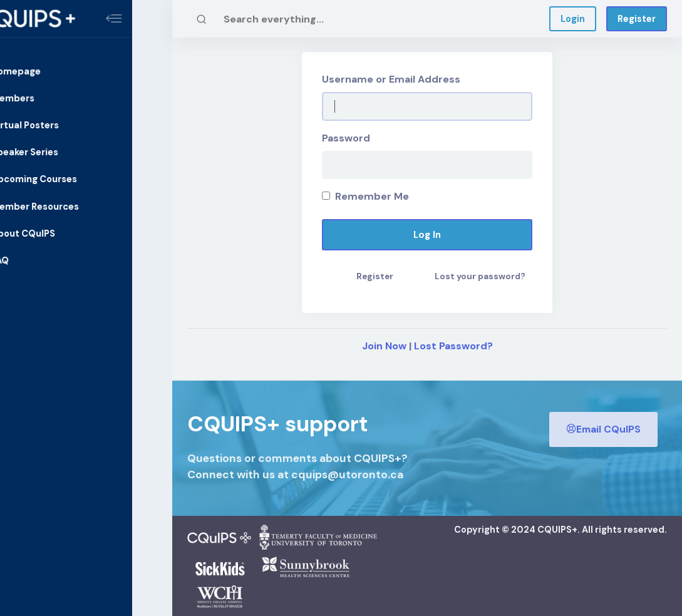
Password (346, 138)
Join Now (384, 346)
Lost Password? (453, 346)
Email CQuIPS (603, 429)
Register (637, 19)
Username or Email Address (391, 79)
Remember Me (365, 196)
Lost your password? (480, 276)
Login (573, 19)
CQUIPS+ (557, 530)
